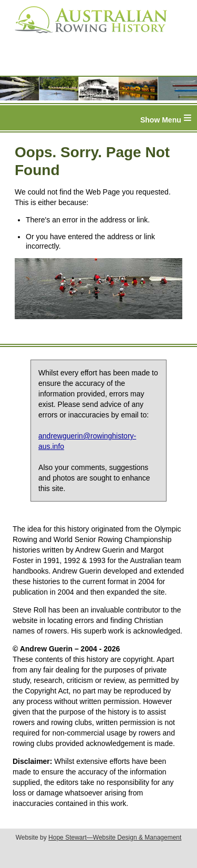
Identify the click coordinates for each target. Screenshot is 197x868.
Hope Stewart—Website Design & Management (115, 838)
